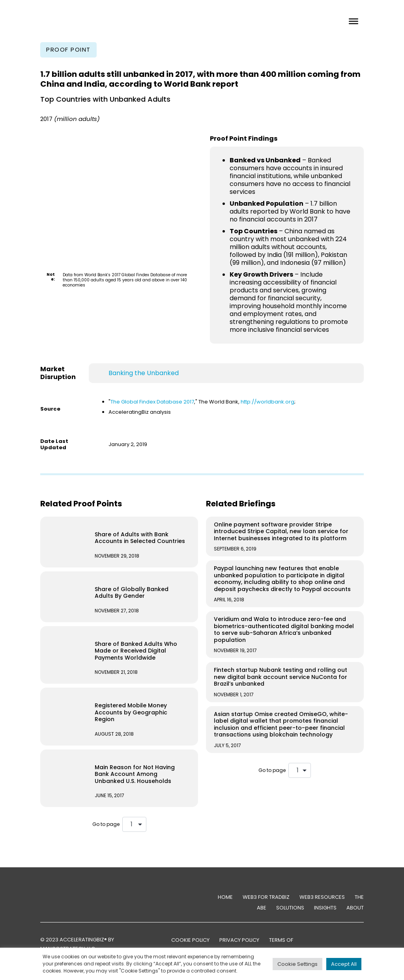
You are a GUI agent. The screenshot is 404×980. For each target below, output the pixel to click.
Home (225, 897)
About (355, 908)
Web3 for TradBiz (266, 897)
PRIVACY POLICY (239, 940)
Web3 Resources (322, 897)
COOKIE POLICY (190, 940)
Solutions (290, 908)
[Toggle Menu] (353, 21)
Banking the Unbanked (144, 373)
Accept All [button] (344, 964)
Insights (325, 908)
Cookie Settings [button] (297, 964)
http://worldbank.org (267, 402)
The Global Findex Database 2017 (152, 402)
